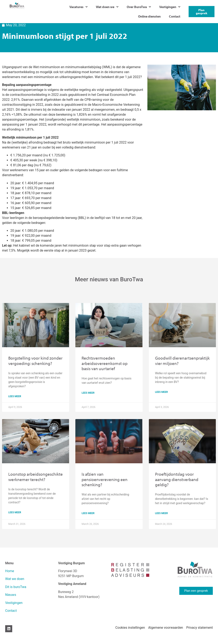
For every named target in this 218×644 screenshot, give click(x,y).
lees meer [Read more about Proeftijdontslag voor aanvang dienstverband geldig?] (161, 513)
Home (10, 571)
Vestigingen (170, 7)
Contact (175, 16)
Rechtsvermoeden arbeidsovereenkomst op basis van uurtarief (105, 363)
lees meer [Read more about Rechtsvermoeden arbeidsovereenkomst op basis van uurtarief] (88, 393)
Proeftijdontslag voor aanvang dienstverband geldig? (177, 479)
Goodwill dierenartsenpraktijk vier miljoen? (182, 361)
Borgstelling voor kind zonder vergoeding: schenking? (35, 361)
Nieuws (11, 595)
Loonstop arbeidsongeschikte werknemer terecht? (36, 477)
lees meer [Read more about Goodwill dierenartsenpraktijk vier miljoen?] (161, 392)
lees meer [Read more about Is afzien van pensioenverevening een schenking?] (88, 513)
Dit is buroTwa (16, 587)
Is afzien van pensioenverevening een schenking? (105, 479)
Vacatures (78, 7)
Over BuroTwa (139, 7)
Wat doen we (107, 7)
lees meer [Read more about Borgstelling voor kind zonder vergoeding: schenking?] (15, 396)
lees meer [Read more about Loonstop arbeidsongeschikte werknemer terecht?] (15, 512)
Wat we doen (15, 579)
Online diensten (149, 16)
